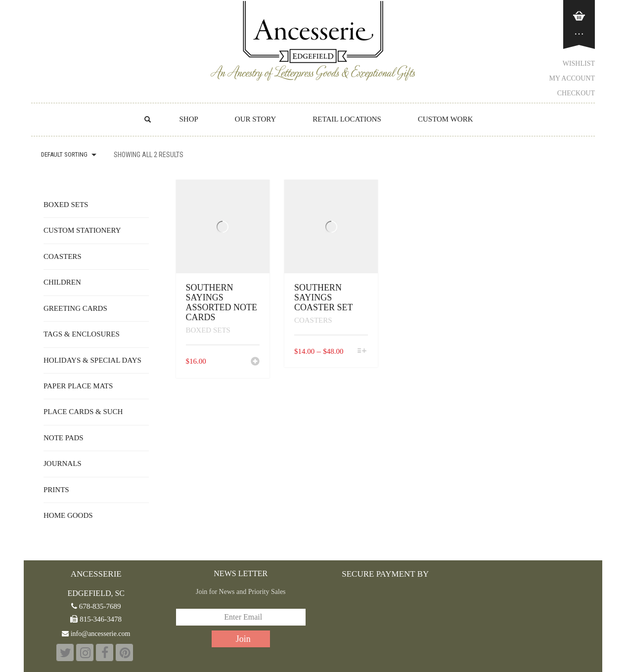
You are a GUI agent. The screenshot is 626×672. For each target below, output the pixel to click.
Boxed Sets (208, 330)
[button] (255, 362)
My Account (572, 78)
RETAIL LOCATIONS (347, 119)
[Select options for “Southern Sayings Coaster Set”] (362, 352)
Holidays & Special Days (92, 360)
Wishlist (579, 63)
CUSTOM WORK (446, 119)
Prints (56, 490)
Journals (63, 463)
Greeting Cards (75, 308)
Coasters (313, 320)
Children (62, 282)
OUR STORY (256, 119)
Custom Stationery (82, 230)
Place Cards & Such (83, 412)
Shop (188, 119)
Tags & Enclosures (82, 334)
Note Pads (64, 438)
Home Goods (68, 515)
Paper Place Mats (78, 386)
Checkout (576, 93)
